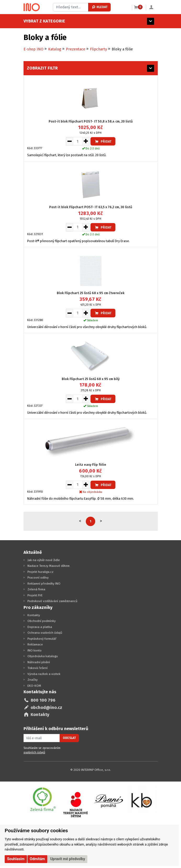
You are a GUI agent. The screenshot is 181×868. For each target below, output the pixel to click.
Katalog (55, 49)
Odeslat (69, 738)
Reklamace (35, 644)
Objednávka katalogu (43, 656)
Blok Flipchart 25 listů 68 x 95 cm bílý (91, 379)
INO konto (35, 650)
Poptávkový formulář (42, 639)
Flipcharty (98, 49)
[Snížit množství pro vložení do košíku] (69, 141)
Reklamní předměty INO (44, 584)
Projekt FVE (35, 595)
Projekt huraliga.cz (40, 572)
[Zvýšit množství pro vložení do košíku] (86, 141)
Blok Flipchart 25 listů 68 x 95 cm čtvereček (91, 293)
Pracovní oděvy (38, 578)
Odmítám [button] (37, 859)
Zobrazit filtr (42, 68)
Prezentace (76, 49)
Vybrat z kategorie (44, 21)
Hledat (100, 7)
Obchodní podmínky (42, 621)
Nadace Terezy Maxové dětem (49, 566)
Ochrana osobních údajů (45, 633)
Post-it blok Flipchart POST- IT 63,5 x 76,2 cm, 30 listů (91, 207)
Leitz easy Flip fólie (91, 465)
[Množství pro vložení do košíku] (78, 141)
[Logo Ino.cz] (32, 7)
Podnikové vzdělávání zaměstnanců (52, 601)
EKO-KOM (34, 686)
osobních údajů (34, 752)
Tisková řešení (38, 668)
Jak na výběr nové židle (44, 560)
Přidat (103, 141)
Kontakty (34, 615)
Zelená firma (36, 589)
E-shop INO (33, 49)
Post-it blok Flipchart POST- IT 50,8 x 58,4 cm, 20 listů (91, 121)
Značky (33, 680)
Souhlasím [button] (16, 859)
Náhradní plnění (39, 662)
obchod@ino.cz (46, 707)
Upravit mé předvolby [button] (68, 859)
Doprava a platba (40, 627)
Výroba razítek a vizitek (44, 674)
